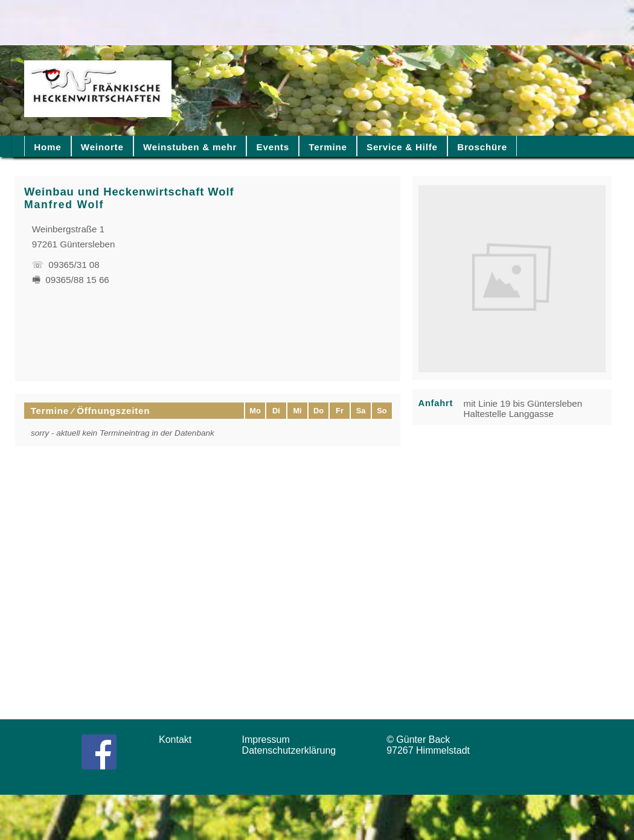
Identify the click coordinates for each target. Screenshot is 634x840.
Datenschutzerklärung (292, 750)
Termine (328, 147)
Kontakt (179, 740)
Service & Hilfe (402, 147)
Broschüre (482, 147)
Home (47, 147)
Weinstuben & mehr (190, 147)
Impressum (270, 740)
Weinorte (102, 147)
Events (273, 147)
